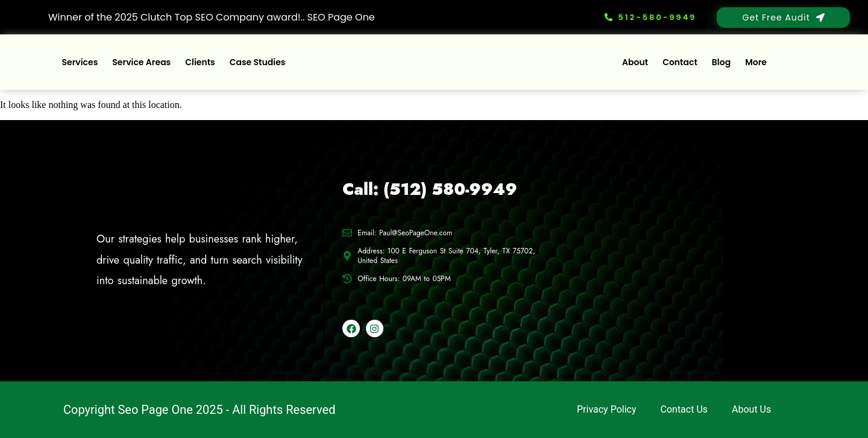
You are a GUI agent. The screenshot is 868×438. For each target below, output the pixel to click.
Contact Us (684, 409)
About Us (751, 409)
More (756, 62)
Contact (680, 62)
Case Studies (258, 62)
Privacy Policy (607, 409)
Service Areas (141, 62)
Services (80, 62)
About (635, 62)
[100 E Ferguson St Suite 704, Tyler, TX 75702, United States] (670, 259)
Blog (721, 62)
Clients (200, 62)
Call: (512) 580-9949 (430, 189)
